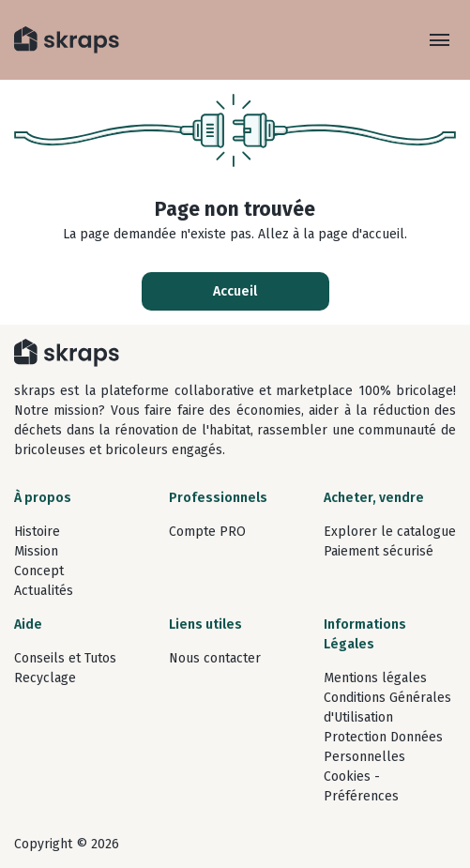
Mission (36, 551)
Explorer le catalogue (390, 532)
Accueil (235, 291)
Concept (39, 571)
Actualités (44, 591)
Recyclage (45, 678)
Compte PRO (207, 532)
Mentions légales (375, 678)
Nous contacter (215, 658)
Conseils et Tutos (65, 658)
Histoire (37, 532)
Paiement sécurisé (379, 551)
